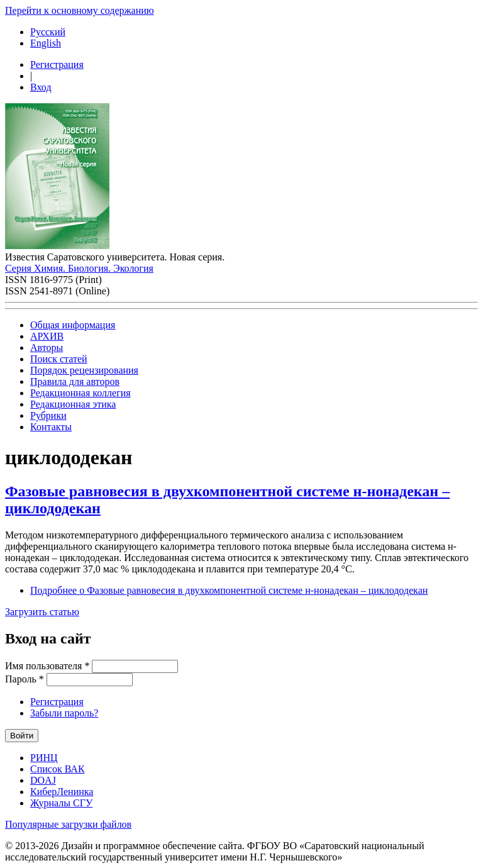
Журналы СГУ (61, 803)
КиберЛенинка (62, 792)
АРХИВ (47, 336)
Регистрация (57, 64)
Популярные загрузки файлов (68, 824)
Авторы (47, 348)
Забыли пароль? (64, 713)
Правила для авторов (75, 381)
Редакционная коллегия (80, 393)
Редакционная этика (73, 404)
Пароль (25, 679)
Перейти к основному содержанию (80, 10)
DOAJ (43, 780)
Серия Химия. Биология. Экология (79, 268)
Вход (41, 87)
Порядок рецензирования (84, 370)
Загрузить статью (42, 612)
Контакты (51, 427)
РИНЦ (44, 758)
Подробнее (229, 590)
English (46, 43)
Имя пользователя (47, 666)
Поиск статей (59, 359)
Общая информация (73, 325)
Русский (48, 32)
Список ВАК (58, 769)
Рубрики (48, 415)
